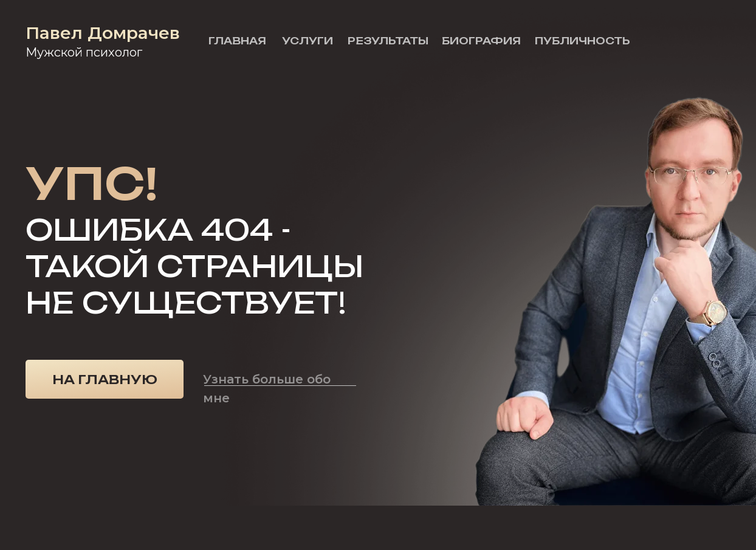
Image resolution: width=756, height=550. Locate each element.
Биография (481, 41)
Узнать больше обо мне (267, 389)
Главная (237, 41)
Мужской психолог (84, 52)
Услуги (308, 41)
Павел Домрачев (103, 33)
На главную (105, 380)
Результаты (388, 41)
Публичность (582, 41)
